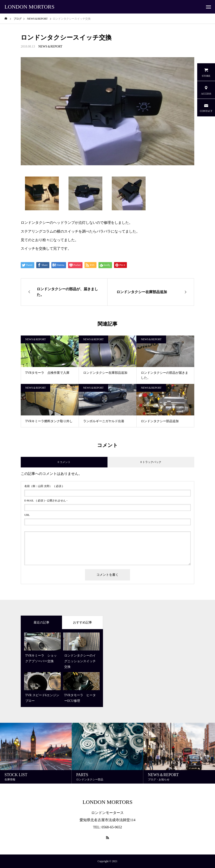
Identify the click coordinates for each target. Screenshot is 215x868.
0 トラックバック (151, 462)
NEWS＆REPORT (50, 46)
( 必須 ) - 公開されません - (46, 501)
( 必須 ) (44, 486)
